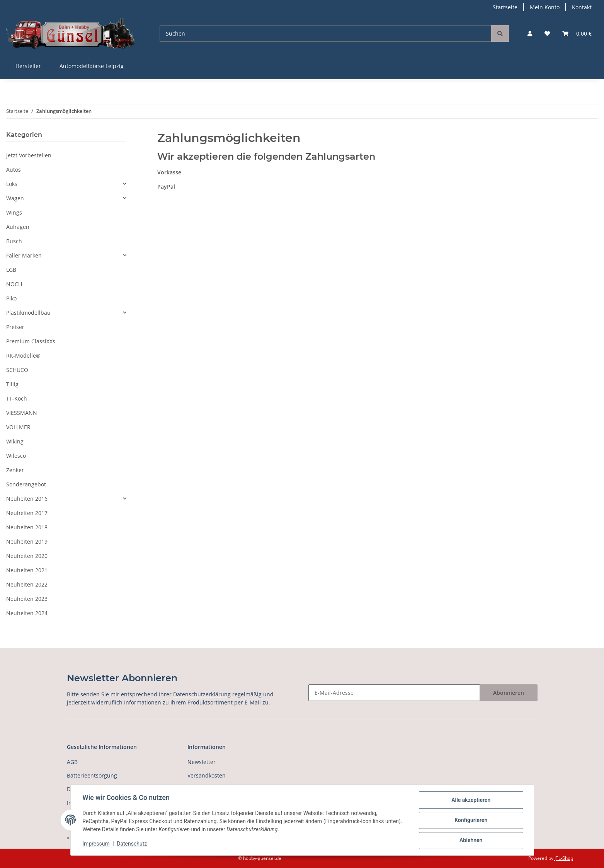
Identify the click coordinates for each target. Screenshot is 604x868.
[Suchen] (326, 33)
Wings (14, 212)
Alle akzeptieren (470, 800)
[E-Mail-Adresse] (394, 693)
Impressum (97, 844)
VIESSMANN (22, 413)
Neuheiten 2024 (27, 613)
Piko (11, 298)
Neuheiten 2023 (27, 599)
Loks (12, 184)
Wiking (15, 441)
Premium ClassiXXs (31, 341)
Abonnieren (509, 693)
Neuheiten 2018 (27, 527)
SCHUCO (17, 370)
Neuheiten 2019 (27, 541)
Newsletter (202, 762)
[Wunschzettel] (547, 33)
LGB (11, 270)
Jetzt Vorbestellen (29, 155)
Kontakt (582, 7)
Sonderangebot (26, 484)
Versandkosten (207, 775)
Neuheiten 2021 (27, 570)
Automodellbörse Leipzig (92, 66)
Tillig (12, 384)
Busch (14, 241)
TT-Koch (17, 398)
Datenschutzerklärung (202, 694)
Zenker (15, 470)
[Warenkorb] (577, 33)
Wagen (15, 198)
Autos (14, 170)
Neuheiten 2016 (27, 499)
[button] (530, 33)
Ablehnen (470, 841)
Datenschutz (132, 844)
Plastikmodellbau (28, 313)
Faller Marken (24, 255)
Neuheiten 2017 (27, 513)
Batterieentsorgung (92, 775)
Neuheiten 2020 (27, 556)
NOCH (14, 284)
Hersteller (28, 66)
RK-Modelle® (23, 356)
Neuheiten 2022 (27, 584)
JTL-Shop (564, 858)
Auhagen (18, 227)
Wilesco (16, 456)
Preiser (15, 327)
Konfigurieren (470, 820)
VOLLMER (18, 427)
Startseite (505, 7)
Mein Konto (545, 7)
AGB (72, 762)
